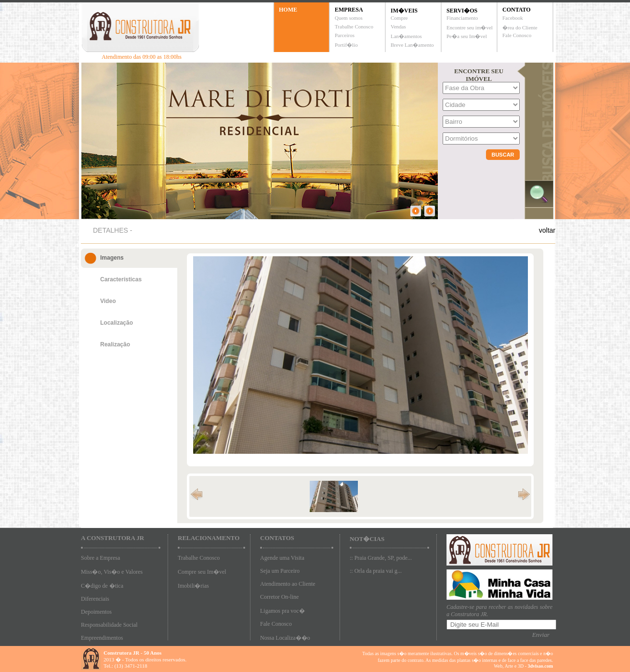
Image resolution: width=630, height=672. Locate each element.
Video (108, 301)
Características (121, 279)
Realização (115, 344)
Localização (117, 323)
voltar (547, 230)
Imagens (112, 258)
